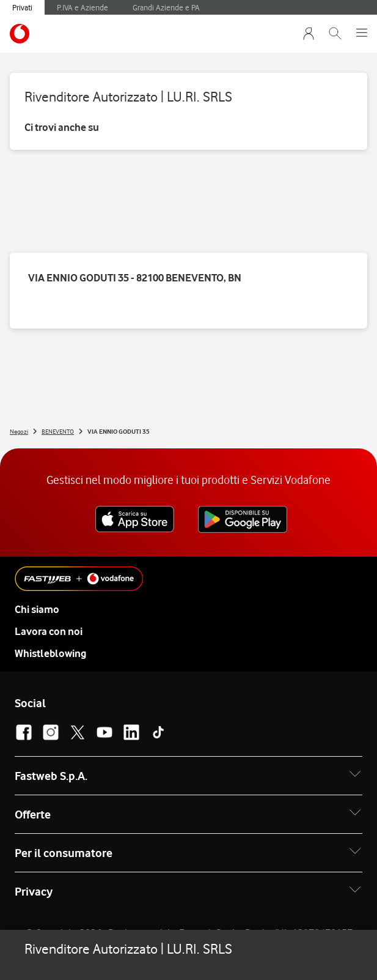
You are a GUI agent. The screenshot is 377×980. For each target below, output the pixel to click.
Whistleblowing (50, 653)
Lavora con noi (49, 631)
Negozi (19, 431)
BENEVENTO (58, 431)
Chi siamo (37, 609)
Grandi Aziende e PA (166, 7)
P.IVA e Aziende (82, 7)
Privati (22, 7)
